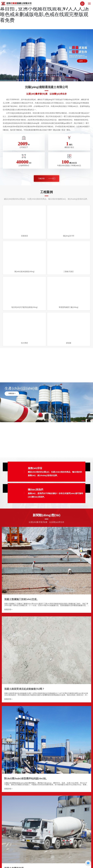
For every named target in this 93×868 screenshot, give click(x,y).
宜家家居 (24, 236)
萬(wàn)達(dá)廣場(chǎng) (24, 272)
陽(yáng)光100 (69, 236)
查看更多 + (12, 393)
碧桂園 (69, 343)
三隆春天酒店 (69, 272)
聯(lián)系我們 (36, 490)
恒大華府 (24, 343)
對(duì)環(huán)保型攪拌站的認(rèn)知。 (26, 778)
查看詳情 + (8, 610)
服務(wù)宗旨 (35, 468)
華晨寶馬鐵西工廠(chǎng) (69, 307)
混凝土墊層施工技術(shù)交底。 (22, 599)
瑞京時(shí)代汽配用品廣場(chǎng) (24, 307)
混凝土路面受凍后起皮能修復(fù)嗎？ (24, 689)
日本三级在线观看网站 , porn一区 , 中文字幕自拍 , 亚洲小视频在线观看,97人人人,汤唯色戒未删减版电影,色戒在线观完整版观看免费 (45, 12)
